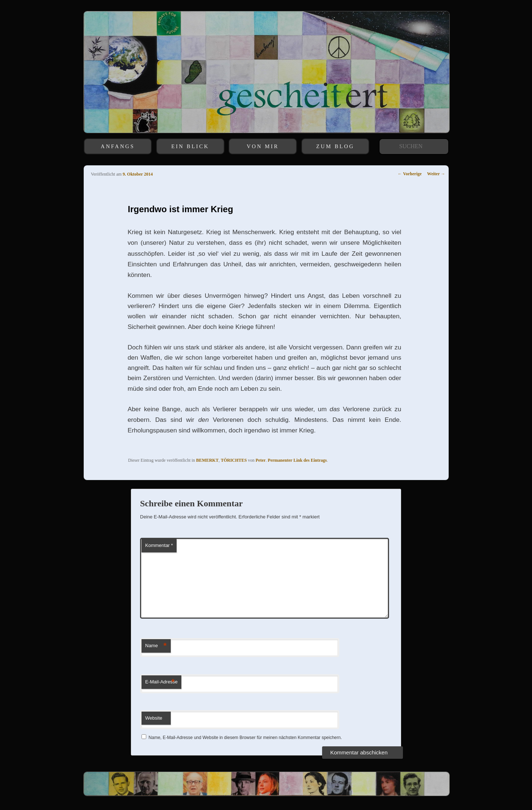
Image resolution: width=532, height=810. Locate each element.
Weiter (436, 174)
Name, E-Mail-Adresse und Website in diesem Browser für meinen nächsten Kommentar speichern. (245, 738)
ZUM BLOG (335, 146)
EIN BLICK (190, 146)
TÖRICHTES (234, 460)
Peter (261, 460)
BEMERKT (207, 460)
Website (154, 718)
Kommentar (159, 545)
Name (156, 646)
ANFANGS (118, 146)
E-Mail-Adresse (161, 682)
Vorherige (410, 174)
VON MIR (263, 146)
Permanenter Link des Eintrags (297, 460)
